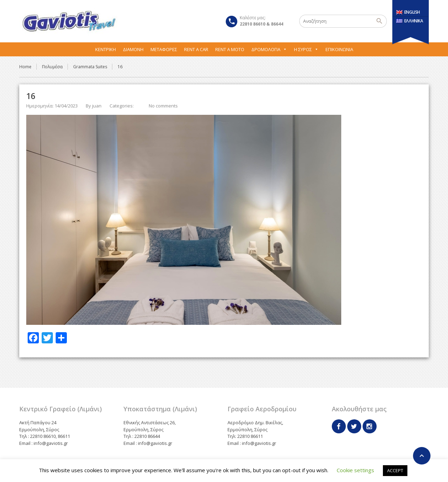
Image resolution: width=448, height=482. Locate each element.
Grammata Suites (90, 67)
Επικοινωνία (339, 49)
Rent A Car (196, 49)
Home (25, 67)
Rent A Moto (230, 49)
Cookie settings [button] (355, 470)
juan (97, 106)
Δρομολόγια (269, 49)
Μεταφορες (164, 49)
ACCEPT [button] (395, 470)
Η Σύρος (306, 49)
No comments (163, 106)
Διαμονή (133, 49)
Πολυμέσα (52, 67)
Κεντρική (106, 49)
